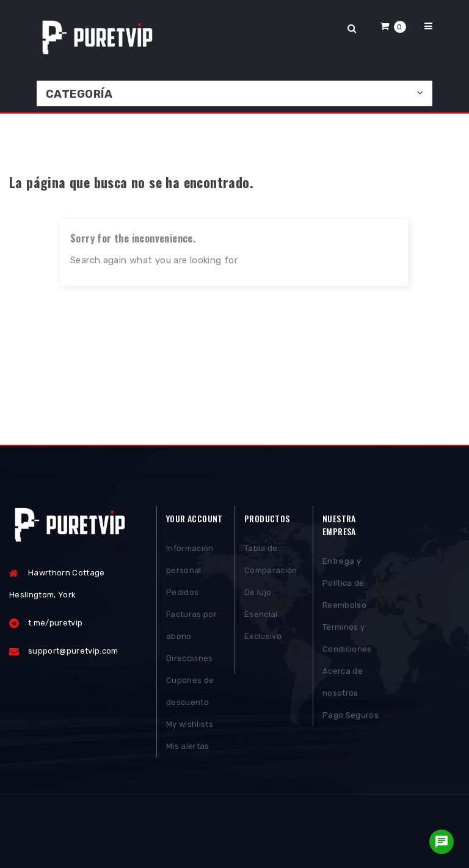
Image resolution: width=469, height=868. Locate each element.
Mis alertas (188, 746)
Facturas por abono (191, 625)
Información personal (190, 559)
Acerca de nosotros (343, 682)
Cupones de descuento (190, 691)
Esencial (261, 614)
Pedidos (182, 592)
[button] (393, 26)
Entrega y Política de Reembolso (344, 583)
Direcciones (190, 658)
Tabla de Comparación (271, 559)
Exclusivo (263, 636)
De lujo (258, 592)
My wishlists (190, 724)
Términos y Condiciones (347, 638)
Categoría (79, 94)
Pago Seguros (351, 715)
